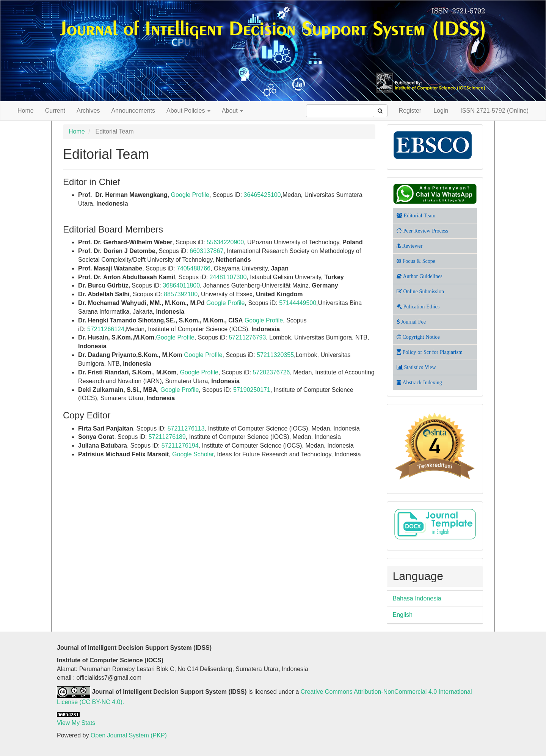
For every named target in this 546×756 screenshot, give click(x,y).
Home (26, 111)
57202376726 (271, 372)
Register (410, 111)
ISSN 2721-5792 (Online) (494, 111)
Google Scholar (193, 454)
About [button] (232, 111)
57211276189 (167, 437)
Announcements (133, 111)
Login (441, 111)
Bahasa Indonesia (417, 598)
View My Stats (76, 723)
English (403, 615)
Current (55, 111)
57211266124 (106, 329)
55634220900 (225, 242)
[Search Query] (344, 111)
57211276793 (247, 337)
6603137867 (206, 251)
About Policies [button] (188, 111)
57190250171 (252, 390)
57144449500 (298, 303)
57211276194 (180, 446)
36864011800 (181, 285)
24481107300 (228, 277)
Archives (88, 111)
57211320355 (275, 355)
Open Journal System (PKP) (129, 735)
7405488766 (194, 268)
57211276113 (186, 428)
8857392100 (181, 294)
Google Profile (190, 195)
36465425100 (262, 195)
